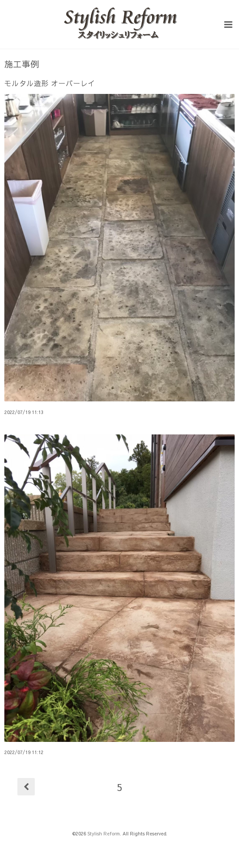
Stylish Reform (104, 833)
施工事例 (22, 64)
